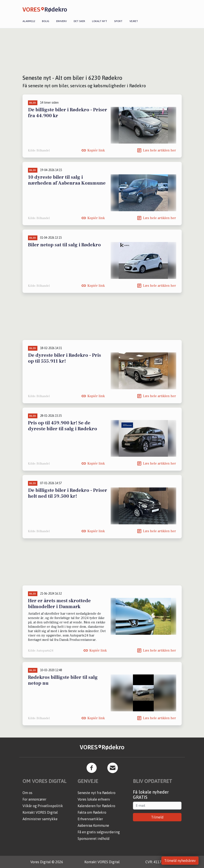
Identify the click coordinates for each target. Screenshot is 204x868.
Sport (118, 21)
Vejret (134, 21)
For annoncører (34, 799)
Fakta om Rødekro (92, 812)
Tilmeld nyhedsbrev (180, 861)
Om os (27, 793)
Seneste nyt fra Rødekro (97, 793)
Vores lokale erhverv (94, 799)
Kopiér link (96, 150)
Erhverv (61, 21)
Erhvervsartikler (90, 819)
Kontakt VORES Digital (40, 812)
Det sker (79, 21)
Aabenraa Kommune (93, 825)
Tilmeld (157, 817)
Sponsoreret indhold (94, 839)
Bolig (46, 21)
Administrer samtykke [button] (40, 819)
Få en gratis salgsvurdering (99, 832)
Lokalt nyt (100, 21)
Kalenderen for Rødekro (96, 806)
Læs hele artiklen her (160, 150)
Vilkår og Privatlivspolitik (43, 806)
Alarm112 (29, 21)
